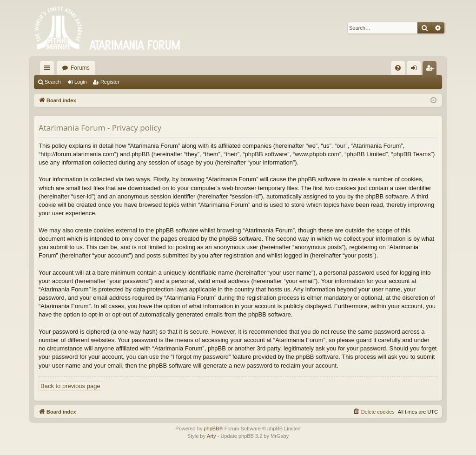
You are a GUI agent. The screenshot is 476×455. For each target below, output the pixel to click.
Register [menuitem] (432, 70)
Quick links (49, 70)
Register (110, 82)
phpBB (211, 429)
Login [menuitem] (416, 70)
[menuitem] (398, 68)
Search (53, 82)
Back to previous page (70, 386)
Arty (212, 436)
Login (81, 82)
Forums (80, 68)
